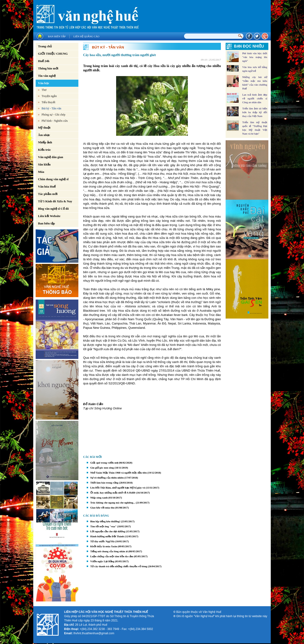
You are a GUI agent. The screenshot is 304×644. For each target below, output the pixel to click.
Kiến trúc (44, 150)
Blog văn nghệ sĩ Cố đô (53, 209)
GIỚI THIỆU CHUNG (53, 54)
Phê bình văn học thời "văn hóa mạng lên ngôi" (255, 57)
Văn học (44, 83)
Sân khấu (44, 164)
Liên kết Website (49, 216)
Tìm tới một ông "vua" (103, 526)
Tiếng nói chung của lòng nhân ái (109, 551)
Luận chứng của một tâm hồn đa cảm (112, 556)
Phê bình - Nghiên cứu (55, 121)
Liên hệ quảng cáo (86, 36)
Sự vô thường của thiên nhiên (107, 478)
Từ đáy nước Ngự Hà (102, 541)
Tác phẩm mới (48, 194)
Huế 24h (44, 61)
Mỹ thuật (44, 128)
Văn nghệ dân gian (51, 157)
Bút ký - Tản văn (51, 108)
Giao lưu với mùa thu (102, 508)
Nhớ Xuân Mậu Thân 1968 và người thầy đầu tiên (119, 473)
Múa (41, 172)
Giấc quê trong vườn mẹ (104, 463)
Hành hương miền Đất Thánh (107, 536)
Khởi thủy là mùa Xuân (104, 546)
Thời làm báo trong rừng (104, 483)
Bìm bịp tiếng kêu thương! (105, 521)
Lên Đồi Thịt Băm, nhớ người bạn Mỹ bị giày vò (118, 488)
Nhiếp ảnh (45, 142)
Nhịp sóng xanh (99, 498)
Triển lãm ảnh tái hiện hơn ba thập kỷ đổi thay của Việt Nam (255, 112)
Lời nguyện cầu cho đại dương (108, 531)
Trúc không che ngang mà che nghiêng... (113, 503)
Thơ (44, 90)
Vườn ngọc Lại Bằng (102, 561)
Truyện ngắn (49, 96)
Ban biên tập (57, 36)
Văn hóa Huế (47, 186)
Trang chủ (45, 46)
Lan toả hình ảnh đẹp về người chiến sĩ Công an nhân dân (255, 98)
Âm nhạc (44, 135)
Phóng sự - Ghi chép (53, 115)
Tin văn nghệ (47, 76)
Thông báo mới (48, 68)
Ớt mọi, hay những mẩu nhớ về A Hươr (113, 493)
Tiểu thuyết (48, 102)
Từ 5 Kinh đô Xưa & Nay (55, 201)
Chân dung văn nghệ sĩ (53, 179)
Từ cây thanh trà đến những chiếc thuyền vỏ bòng (119, 566)
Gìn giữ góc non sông (102, 468)
